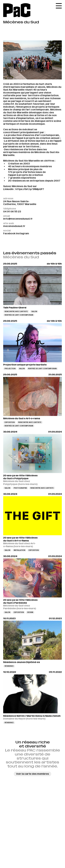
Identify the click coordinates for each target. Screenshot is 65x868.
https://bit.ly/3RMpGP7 (30, 189)
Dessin (30, 612)
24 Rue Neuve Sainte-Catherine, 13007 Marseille (20, 203)
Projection (10, 369)
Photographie (20, 488)
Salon (34, 312)
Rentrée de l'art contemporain (19, 315)
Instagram (22, 233)
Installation (19, 550)
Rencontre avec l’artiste (16, 312)
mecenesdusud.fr (14, 226)
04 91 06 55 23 (12, 211)
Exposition (10, 422)
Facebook (9, 233)
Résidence (9, 666)
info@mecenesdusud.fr (18, 219)
